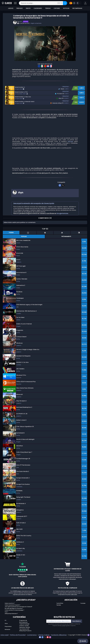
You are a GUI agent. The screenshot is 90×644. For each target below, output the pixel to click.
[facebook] (60, 192)
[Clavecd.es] (7, 3)
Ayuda (83, 641)
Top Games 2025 (24, 636)
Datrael (70, 148)
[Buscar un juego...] (43, 3)
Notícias (26, 22)
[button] (85, 3)
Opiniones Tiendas (25, 634)
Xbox (6, 630)
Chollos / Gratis (24, 632)
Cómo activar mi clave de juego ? (14, 617)
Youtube (83, 610)
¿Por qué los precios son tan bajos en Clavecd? (18, 613)
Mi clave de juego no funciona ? (14, 615)
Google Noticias (63, 220)
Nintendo (7, 636)
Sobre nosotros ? (10, 610)
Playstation (8, 633)
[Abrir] (15, 3)
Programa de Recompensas (23, 628)
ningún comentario (36, 23)
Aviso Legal (5, 641)
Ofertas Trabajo (44, 641)
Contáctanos (32, 641)
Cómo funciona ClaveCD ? (13, 612)
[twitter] (63, 192)
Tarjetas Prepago (24, 630)
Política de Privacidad (18, 641)
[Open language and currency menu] (75, 3)
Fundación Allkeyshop (59, 641)
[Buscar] (65, 3)
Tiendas (59, 612)
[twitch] (88, 641)
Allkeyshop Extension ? (11, 620)
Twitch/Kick (60, 610)
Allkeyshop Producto (25, 637)
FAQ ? (6, 618)
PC (6, 627)
